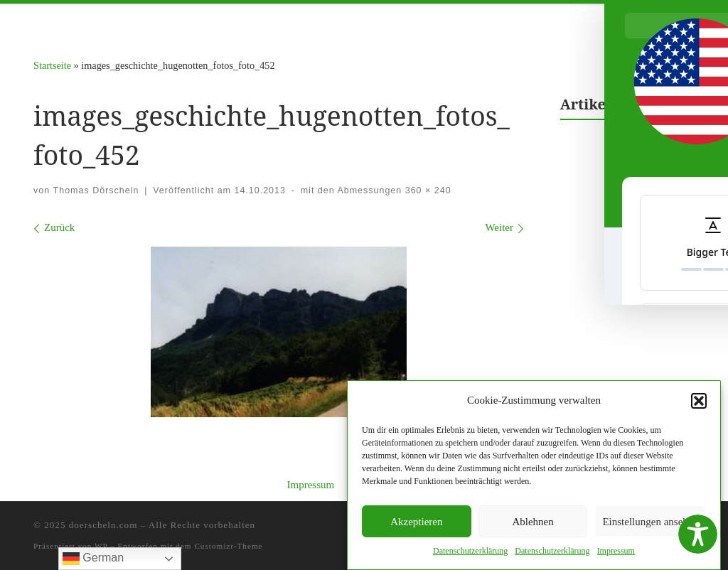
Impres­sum (616, 552)
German (93, 559)
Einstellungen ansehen (650, 522)
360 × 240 (426, 190)
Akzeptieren (416, 522)
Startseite (52, 65)
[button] (699, 402)
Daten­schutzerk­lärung (470, 552)
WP (101, 546)
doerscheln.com (103, 525)
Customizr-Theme (228, 546)
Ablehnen (532, 522)
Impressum (310, 485)
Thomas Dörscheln (96, 190)
